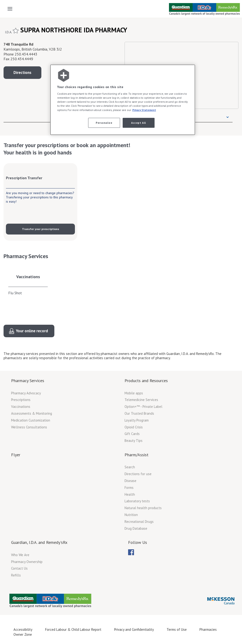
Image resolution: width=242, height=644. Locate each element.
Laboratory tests (137, 501)
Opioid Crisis (134, 427)
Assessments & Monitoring (32, 413)
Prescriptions (21, 400)
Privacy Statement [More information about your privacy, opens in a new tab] (144, 110)
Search (130, 467)
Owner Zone (23, 634)
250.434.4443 (26, 54)
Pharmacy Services (28, 381)
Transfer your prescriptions (41, 229)
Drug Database (136, 528)
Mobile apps (134, 393)
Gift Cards (132, 434)
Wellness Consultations (29, 427)
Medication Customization (31, 420)
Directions (22, 73)
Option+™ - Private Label (143, 407)
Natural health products (143, 508)
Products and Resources (146, 381)
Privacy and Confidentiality (134, 629)
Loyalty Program (137, 420)
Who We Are (20, 555)
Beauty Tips (134, 441)
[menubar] (131, 552)
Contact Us (19, 568)
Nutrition (131, 515)
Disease (130, 481)
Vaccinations (28, 277)
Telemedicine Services (141, 400)
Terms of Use (177, 629)
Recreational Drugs (139, 522)
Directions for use (138, 474)
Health (130, 494)
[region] (123, 100)
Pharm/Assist (136, 455)
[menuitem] (131, 552)
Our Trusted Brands (139, 413)
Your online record (32, 331)
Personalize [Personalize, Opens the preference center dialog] (104, 123)
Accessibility (23, 629)
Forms (129, 488)
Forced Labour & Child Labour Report (73, 629)
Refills (16, 575)
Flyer (16, 455)
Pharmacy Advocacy (26, 393)
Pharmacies (208, 629)
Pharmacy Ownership (27, 562)
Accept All (139, 123)
